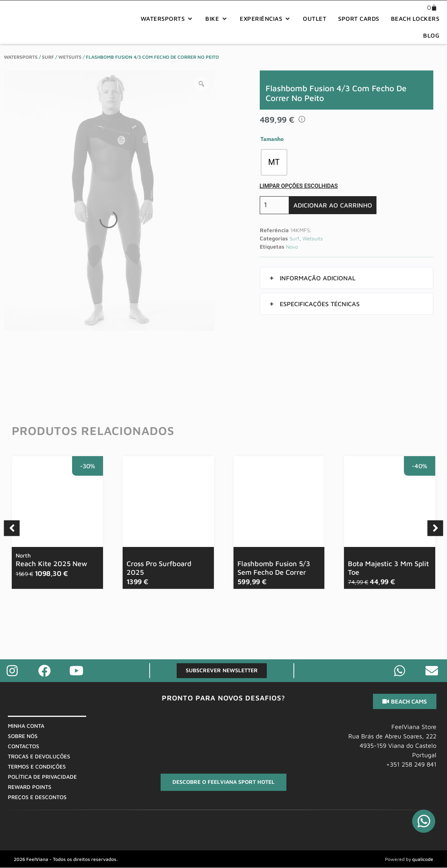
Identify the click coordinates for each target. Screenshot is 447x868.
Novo (292, 247)
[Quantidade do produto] (274, 205)
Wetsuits (70, 57)
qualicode (423, 860)
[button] (167, 19)
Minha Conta (26, 726)
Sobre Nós (23, 736)
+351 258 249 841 (411, 764)
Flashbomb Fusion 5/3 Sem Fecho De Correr (274, 568)
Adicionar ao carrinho (333, 205)
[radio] (274, 162)
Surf (48, 57)
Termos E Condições (37, 766)
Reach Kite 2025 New (52, 560)
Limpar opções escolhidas (299, 186)
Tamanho (272, 140)
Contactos (24, 746)
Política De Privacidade (42, 777)
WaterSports (21, 57)
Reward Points (30, 787)
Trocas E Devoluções (39, 756)
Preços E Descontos (37, 797)
